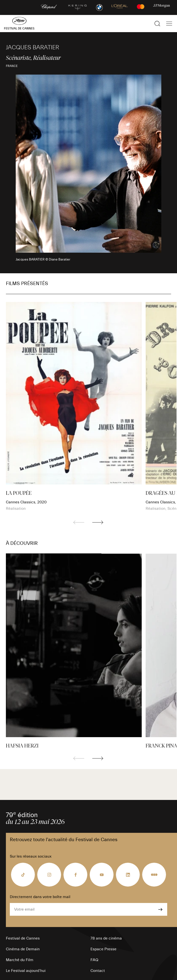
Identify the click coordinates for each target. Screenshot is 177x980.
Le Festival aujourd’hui (26, 971)
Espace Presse (103, 949)
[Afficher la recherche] (157, 24)
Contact (98, 971)
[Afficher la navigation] (169, 24)
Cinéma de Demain (23, 949)
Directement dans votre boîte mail (40, 897)
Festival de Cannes (23, 938)
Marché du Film (20, 960)
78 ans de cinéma (106, 938)
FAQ (94, 960)
